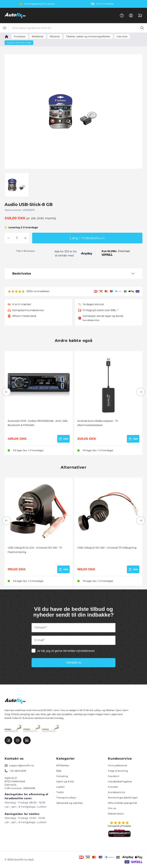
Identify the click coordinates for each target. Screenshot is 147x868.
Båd (59, 771)
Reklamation (116, 814)
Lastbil (60, 787)
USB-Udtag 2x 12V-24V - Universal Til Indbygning (107, 548)
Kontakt (113, 787)
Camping (62, 776)
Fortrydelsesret (118, 765)
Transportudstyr (66, 798)
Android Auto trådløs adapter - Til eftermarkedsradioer (98, 423)
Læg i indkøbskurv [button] (87, 238)
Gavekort (114, 776)
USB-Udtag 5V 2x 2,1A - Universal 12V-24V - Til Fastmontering (35, 550)
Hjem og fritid (65, 781)
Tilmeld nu (73, 663)
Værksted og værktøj (69, 803)
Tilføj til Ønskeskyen (26, 251)
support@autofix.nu (22, 765)
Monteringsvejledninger (123, 798)
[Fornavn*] (73, 628)
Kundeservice (116, 792)
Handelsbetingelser (120, 781)
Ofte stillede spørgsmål (122, 803)
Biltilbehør (63, 765)
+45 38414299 (18, 771)
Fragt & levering (118, 771)
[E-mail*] (73, 640)
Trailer (60, 792)
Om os (112, 808)
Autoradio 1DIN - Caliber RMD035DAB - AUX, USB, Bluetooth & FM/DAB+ (38, 423)
